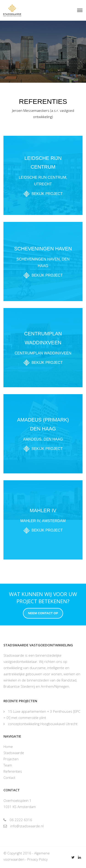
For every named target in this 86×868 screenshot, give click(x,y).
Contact (9, 778)
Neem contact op (43, 613)
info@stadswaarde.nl (24, 826)
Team (8, 765)
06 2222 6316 (18, 820)
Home (8, 746)
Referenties (13, 771)
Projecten (11, 759)
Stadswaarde (14, 753)
